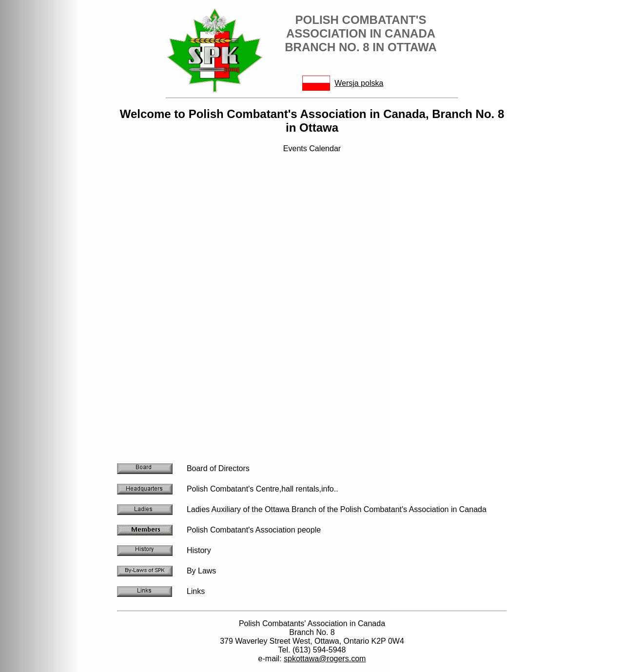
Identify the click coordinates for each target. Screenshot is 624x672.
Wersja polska (359, 83)
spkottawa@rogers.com (325, 659)
